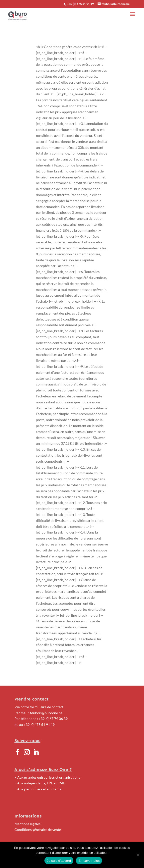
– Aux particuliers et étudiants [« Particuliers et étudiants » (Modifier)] (38, 789)
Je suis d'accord (59, 861)
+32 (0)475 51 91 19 (39, 725)
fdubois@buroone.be (46, 713)
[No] (138, 855)
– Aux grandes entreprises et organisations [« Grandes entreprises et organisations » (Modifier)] (47, 777)
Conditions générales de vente (38, 830)
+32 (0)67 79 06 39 (53, 719)
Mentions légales (27, 824)
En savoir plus (89, 861)
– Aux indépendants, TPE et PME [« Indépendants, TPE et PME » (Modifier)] (40, 783)
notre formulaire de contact (42, 707)
